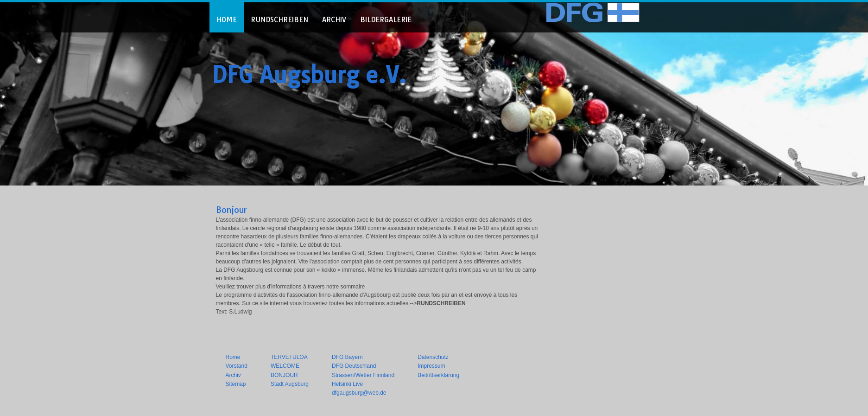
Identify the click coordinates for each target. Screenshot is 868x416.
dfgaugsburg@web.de (359, 393)
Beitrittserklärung (438, 375)
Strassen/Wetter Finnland (363, 375)
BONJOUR (284, 375)
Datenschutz (433, 357)
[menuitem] (227, 17)
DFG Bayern (347, 357)
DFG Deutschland (354, 366)
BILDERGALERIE (386, 20)
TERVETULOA (289, 357)
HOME (227, 20)
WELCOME (285, 366)
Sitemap (236, 384)
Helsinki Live (347, 384)
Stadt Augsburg (290, 384)
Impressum (431, 366)
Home (233, 357)
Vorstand (237, 366)
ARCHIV (334, 20)
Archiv (233, 375)
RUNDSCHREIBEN (279, 20)
